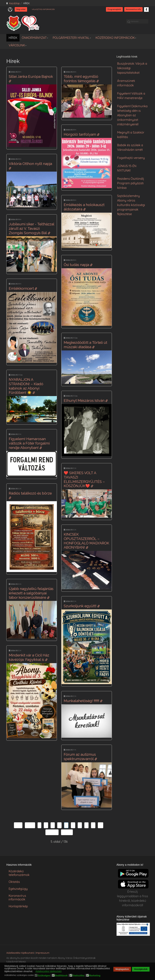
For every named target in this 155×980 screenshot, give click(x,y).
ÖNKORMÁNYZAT (35, 38)
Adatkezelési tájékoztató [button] (49, 971)
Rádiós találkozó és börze (31, 495)
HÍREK (13, 38)
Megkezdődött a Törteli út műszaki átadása (85, 345)
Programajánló (114, 9)
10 (101, 825)
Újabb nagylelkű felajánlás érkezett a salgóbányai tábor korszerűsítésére (31, 593)
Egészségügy (18, 889)
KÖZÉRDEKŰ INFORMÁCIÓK (116, 38)
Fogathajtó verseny (131, 158)
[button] (34, 972)
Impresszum (43, 953)
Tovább (52, 832)
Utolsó (67, 832)
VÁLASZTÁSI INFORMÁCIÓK (43, 9)
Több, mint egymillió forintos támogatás (81, 79)
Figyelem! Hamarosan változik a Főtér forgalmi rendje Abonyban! (29, 443)
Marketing (95, 976)
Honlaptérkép (18, 906)
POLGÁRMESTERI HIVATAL (72, 38)
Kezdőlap (15, 3)
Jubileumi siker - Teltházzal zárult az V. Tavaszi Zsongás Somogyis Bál (31, 228)
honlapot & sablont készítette (137, 954)
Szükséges (44, 976)
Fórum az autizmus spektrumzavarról (80, 757)
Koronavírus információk (17, 897)
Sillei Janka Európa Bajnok (31, 78)
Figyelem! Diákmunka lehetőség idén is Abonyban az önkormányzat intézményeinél (132, 115)
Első (18, 825)
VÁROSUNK (18, 45)
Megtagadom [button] (122, 969)
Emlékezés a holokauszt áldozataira (84, 207)
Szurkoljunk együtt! (82, 606)
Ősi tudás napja (78, 265)
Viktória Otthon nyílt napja (31, 165)
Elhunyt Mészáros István (86, 401)
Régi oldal (21, 9)
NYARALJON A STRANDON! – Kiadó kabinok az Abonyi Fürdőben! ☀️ (26, 386)
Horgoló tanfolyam (82, 134)
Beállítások (61, 976)
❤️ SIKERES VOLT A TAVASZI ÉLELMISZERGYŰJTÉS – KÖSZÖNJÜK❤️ (84, 479)
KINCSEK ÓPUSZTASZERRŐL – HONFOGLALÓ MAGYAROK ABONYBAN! (86, 541)
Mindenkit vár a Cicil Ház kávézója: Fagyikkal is (29, 657)
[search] (137, 21)
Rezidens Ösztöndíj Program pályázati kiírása (131, 183)
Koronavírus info (133, 9)
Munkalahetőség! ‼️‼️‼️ (83, 701)
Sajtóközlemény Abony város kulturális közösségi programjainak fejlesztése (131, 205)
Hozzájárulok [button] (141, 969)
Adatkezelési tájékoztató (20, 953)
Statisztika (78, 976)
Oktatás (14, 882)
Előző (30, 825)
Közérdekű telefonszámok (19, 873)
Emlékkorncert (23, 288)
